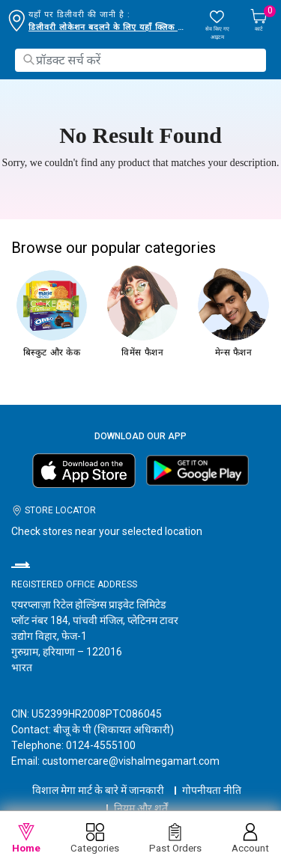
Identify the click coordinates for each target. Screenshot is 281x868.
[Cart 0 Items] (259, 21)
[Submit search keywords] (28, 59)
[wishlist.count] (217, 25)
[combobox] (140, 60)
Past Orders (175, 838)
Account (250, 838)
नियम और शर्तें (141, 808)
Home (26, 838)
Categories (95, 838)
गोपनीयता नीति (212, 790)
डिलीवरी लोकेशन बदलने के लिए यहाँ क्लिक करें (107, 27)
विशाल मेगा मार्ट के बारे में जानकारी (98, 790)
